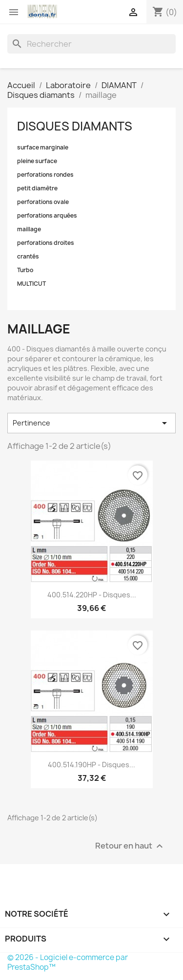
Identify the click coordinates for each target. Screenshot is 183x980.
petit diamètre (37, 188)
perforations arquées (47, 216)
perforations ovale (43, 202)
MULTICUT (31, 284)
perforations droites (46, 243)
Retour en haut (130, 846)
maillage (29, 229)
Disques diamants (75, 126)
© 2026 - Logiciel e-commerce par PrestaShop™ (68, 962)
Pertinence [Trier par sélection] (91, 423)
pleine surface (37, 161)
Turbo (25, 270)
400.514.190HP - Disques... (91, 765)
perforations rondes (45, 175)
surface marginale (43, 148)
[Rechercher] (91, 44)
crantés (28, 257)
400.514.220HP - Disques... (92, 595)
